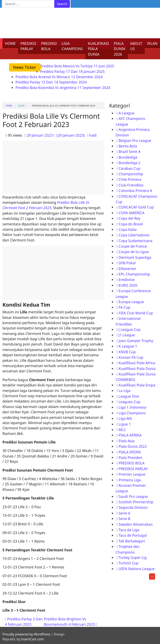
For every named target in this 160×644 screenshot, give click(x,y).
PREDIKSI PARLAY (28, 46)
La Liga (124, 391)
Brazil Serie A (129, 151)
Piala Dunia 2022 (133, 446)
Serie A (124, 513)
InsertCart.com (32, 639)
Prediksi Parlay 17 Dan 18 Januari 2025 (72, 71)
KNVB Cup (127, 352)
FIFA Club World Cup (136, 313)
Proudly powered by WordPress (26, 634)
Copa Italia (128, 229)
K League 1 (128, 346)
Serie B (124, 519)
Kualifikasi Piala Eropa (137, 385)
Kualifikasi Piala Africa (137, 363)
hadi (93, 135)
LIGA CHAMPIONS (72, 46)
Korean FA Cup (131, 357)
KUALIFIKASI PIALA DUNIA (98, 49)
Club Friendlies (131, 185)
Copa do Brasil (131, 224)
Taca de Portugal (133, 535)
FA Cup (124, 307)
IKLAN (152, 43)
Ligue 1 (22, 106)
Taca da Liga (129, 530)
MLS (122, 430)
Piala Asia (127, 441)
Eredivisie (127, 280)
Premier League (132, 474)
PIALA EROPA (130, 452)
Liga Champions (132, 413)
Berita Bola (128, 146)
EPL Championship (134, 274)
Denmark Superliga (135, 257)
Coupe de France (133, 246)
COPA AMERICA (131, 213)
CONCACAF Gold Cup (136, 207)
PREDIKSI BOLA (49, 46)
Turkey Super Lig (133, 557)
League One (129, 396)
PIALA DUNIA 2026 (120, 49)
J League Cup (129, 329)
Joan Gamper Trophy (136, 341)
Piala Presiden (130, 457)
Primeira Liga (130, 480)
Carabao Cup (129, 168)
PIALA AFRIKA (130, 435)
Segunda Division (133, 507)
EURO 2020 (128, 285)
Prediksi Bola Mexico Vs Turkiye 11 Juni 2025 (77, 66)
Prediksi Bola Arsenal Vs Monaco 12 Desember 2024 (59, 77)
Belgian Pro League (135, 140)
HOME (10, 43)
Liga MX (125, 418)
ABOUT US (136, 46)
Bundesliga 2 (129, 163)
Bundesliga (128, 157)
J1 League (127, 335)
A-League (127, 113)
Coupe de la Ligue (134, 252)
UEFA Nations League (137, 569)
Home (9, 106)
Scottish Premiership (136, 502)
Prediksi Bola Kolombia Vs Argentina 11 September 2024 (63, 88)
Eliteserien (127, 269)
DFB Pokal (127, 263)
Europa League (131, 302)
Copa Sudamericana (136, 241)
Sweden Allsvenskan (136, 524)
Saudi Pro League (133, 496)
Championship (131, 174)
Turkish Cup (129, 563)
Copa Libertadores (134, 235)
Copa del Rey (129, 218)
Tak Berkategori (132, 541)
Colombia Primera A (135, 191)
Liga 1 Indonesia (132, 407)
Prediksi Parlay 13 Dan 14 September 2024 (51, 82)
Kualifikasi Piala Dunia (137, 369)
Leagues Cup (129, 402)
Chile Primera (130, 179)
